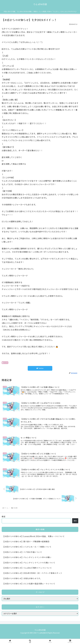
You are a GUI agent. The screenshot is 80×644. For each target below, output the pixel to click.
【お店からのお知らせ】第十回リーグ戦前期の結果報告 (26, 541)
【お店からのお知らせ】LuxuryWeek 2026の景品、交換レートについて (34, 536)
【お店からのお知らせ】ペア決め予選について (22, 552)
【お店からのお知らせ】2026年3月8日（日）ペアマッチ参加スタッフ (32, 573)
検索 (4, 516)
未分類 (5, 363)
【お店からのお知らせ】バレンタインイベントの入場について (30, 563)
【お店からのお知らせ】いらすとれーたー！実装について (27, 547)
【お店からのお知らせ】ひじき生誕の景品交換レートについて (29, 584)
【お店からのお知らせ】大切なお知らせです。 (22, 578)
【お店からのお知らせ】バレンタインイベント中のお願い (27, 557)
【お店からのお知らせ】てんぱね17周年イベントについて (27, 568)
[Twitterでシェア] (40, 368)
